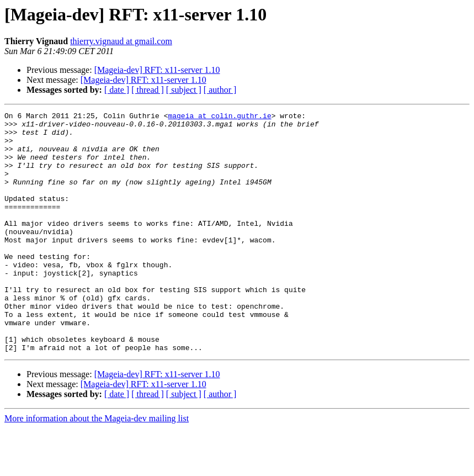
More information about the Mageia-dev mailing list (97, 466)
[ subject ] (184, 90)
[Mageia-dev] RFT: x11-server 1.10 (157, 70)
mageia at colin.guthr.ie (219, 117)
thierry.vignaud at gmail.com (121, 41)
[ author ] (220, 90)
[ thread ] (148, 90)
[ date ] (117, 90)
